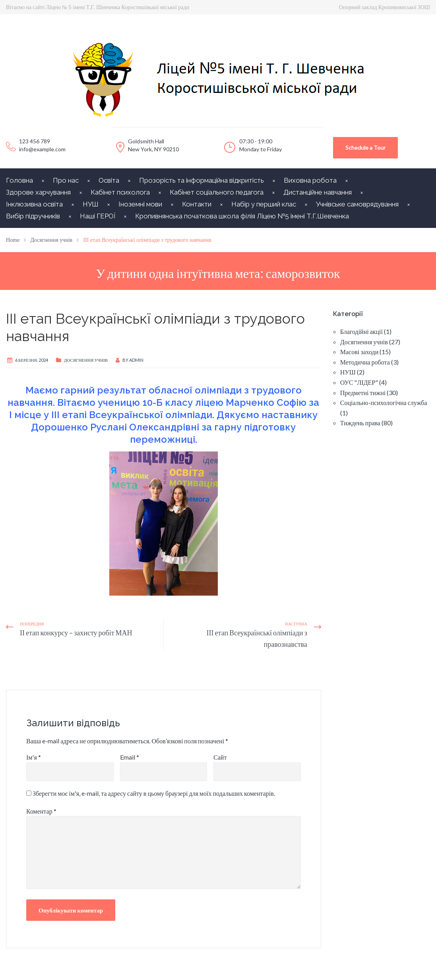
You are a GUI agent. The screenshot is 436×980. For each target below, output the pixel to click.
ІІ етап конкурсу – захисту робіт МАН (76, 633)
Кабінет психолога (120, 192)
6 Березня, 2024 (32, 360)
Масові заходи (359, 352)
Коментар (41, 811)
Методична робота (365, 362)
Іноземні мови (140, 204)
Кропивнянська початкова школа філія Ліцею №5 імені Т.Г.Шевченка (242, 216)
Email (130, 757)
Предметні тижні (363, 393)
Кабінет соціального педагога (217, 192)
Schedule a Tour (365, 148)
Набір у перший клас (264, 204)
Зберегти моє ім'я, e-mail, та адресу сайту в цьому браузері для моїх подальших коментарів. (154, 793)
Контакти (197, 204)
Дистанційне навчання (318, 192)
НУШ (91, 204)
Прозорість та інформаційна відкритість (202, 180)
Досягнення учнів (86, 360)
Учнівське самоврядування (357, 204)
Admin (136, 360)
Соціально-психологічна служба (384, 402)
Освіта (109, 180)
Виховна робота (310, 180)
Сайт (220, 757)
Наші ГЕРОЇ (98, 216)
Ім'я (34, 757)
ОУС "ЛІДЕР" (359, 382)
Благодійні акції (361, 331)
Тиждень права (360, 423)
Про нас (66, 180)
